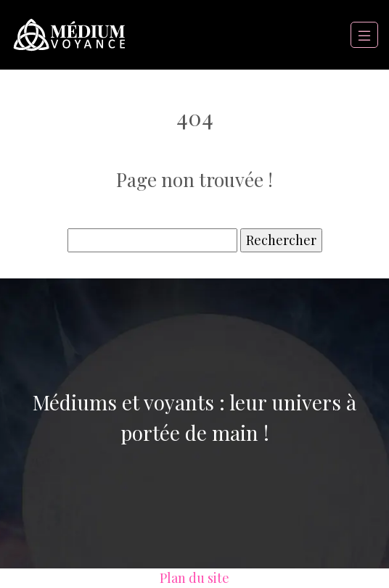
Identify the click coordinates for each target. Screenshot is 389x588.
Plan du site (194, 578)
